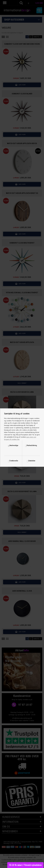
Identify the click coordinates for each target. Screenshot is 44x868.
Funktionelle (14, 461)
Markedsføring (32, 445)
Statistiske (32, 461)
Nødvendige (14, 445)
